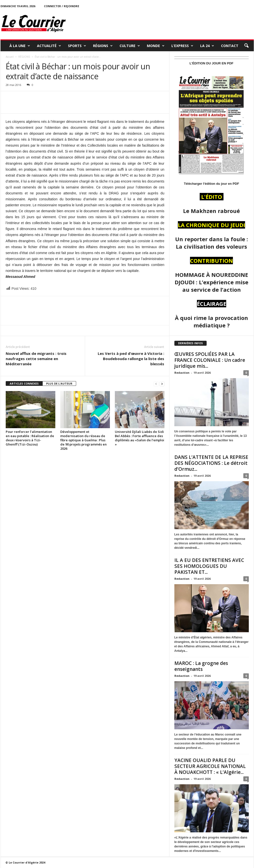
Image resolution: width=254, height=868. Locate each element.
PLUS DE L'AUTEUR (59, 383)
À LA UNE (20, 46)
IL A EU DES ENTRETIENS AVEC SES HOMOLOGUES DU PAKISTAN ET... (209, 566)
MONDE (156, 46)
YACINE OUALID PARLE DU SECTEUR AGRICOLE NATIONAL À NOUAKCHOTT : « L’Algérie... (210, 766)
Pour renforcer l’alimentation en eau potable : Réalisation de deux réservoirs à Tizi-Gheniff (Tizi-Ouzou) (30, 438)
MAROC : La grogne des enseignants (201, 666)
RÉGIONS (103, 46)
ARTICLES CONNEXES (24, 383)
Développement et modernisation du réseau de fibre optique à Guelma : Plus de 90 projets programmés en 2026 (83, 440)
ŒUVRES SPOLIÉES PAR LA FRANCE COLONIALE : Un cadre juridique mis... (210, 360)
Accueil (10, 57)
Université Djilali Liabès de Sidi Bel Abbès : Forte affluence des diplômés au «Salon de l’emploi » (140, 438)
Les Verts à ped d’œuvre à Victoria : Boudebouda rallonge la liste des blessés (131, 359)
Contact (230, 46)
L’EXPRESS (182, 46)
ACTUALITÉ (49, 46)
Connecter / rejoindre (62, 6)
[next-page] (162, 384)
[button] (246, 46)
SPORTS (77, 46)
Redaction (182, 373)
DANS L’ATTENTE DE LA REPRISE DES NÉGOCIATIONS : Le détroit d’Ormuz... (211, 463)
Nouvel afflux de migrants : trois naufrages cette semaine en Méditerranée (36, 359)
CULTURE (130, 46)
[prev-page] (156, 384)
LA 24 (207, 46)
